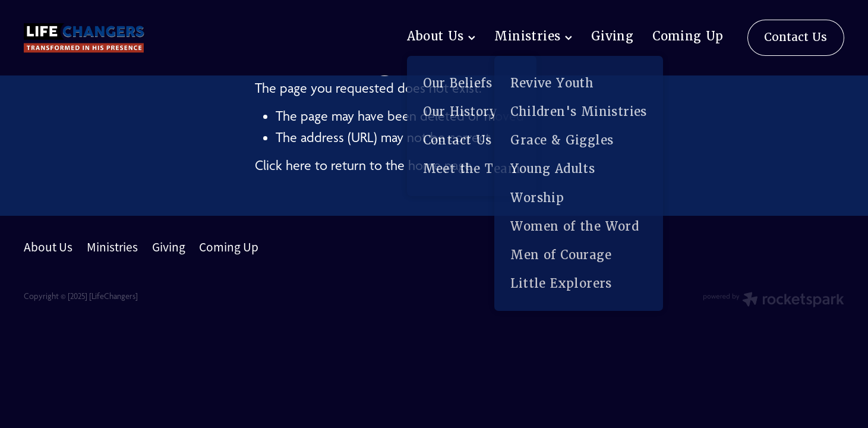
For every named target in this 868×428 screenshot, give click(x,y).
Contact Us (796, 37)
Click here (283, 165)
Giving (612, 36)
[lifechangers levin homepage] (106, 38)
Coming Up (688, 36)
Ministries (533, 36)
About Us (441, 36)
